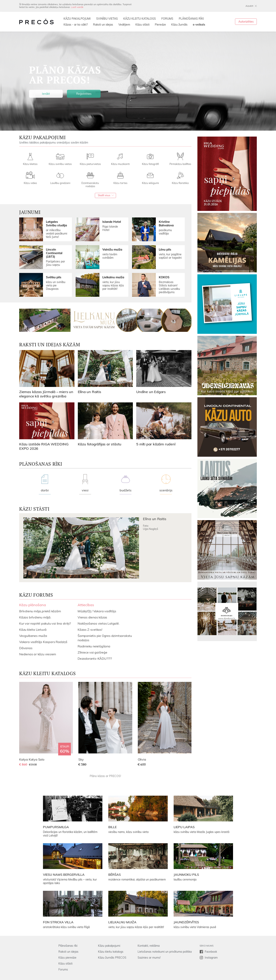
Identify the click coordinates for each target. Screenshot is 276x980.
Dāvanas (26, 648)
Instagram (211, 958)
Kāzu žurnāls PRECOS (112, 958)
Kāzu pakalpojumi (109, 946)
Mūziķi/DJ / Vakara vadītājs (97, 611)
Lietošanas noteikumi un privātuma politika (165, 952)
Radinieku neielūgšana (94, 646)
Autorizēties (246, 22)
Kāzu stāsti (142, 25)
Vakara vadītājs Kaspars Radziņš (43, 642)
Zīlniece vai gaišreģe (92, 652)
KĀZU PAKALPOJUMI (77, 19)
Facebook (211, 952)
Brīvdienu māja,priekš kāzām (40, 611)
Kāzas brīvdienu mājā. (35, 617)
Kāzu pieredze (67, 958)
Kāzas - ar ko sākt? (76, 25)
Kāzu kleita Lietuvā (33, 630)
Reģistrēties (84, 94)
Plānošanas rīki (68, 946)
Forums (63, 969)
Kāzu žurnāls (179, 25)
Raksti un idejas (103, 25)
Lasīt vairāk (77, 7)
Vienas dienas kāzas (92, 617)
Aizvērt (249, 6)
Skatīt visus (104, 195)
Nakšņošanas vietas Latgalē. (99, 623)
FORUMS (167, 19)
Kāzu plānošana (33, 605)
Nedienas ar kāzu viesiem (38, 654)
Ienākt (46, 94)
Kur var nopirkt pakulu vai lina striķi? (45, 623)
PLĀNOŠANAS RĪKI (191, 19)
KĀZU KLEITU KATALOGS (140, 19)
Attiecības (86, 605)
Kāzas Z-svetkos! (90, 630)
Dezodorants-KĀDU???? (95, 658)
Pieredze (160, 25)
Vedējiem (124, 25)
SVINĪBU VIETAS (107, 19)
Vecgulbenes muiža (33, 636)
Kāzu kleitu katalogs (111, 952)
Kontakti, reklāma (149, 946)
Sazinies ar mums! (149, 958)
